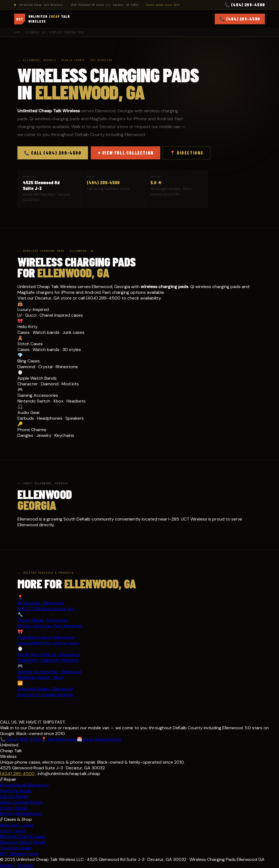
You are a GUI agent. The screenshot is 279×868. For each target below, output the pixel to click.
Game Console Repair (21, 802)
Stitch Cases (13, 831)
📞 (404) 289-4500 (245, 5)
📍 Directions (187, 153)
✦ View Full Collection (125, 153)
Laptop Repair (14, 796)
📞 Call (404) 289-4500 (53, 153)
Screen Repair (14, 808)
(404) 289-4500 (103, 182)
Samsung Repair (16, 791)
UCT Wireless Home (19, 854)
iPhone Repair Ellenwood (24, 785)
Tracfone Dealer (16, 848)
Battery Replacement (21, 814)
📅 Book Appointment (99, 739)
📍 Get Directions (59, 739)
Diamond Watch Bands (23, 842)
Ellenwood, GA (35, 32)
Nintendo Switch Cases (23, 837)
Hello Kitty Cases (17, 825)
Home (17, 32)
